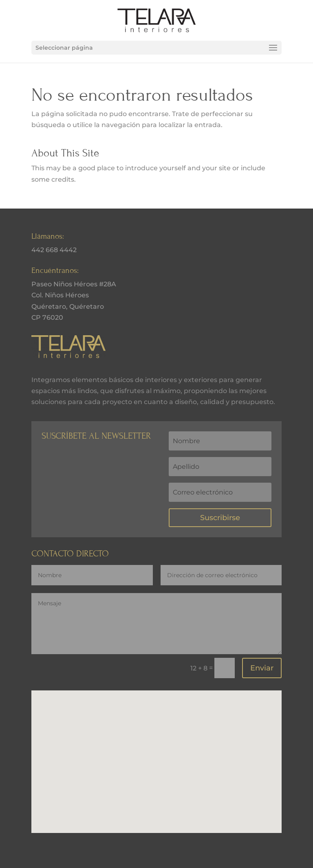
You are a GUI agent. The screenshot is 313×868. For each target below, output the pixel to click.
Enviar (262, 668)
